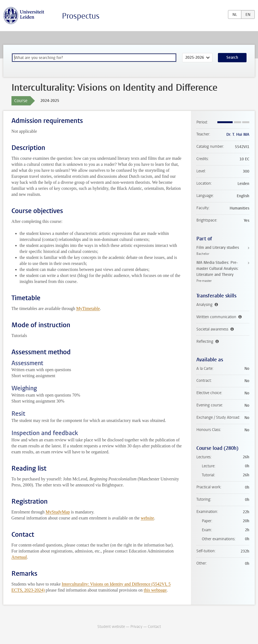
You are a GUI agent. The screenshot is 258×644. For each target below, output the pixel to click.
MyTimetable (88, 308)
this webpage (155, 590)
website (147, 518)
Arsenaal (19, 557)
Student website (111, 627)
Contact (154, 627)
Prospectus (81, 16)
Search (232, 57)
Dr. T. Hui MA (238, 135)
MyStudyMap (58, 512)
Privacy (136, 627)
